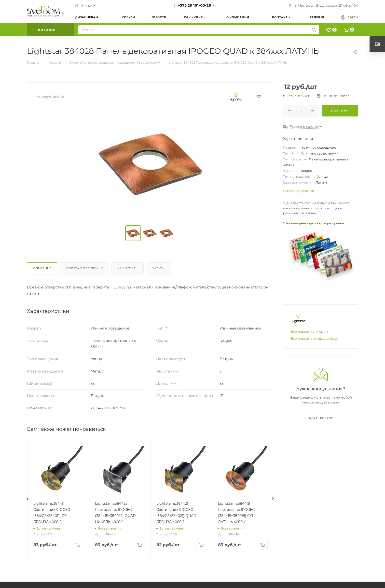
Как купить (127, 268)
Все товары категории (309, 331)
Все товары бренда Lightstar (314, 338)
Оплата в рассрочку (84, 268)
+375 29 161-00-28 (194, 5)
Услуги (158, 268)
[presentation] (27, 499)
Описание (42, 268)
